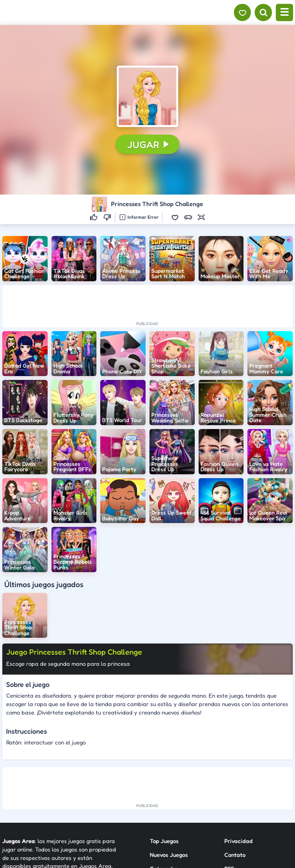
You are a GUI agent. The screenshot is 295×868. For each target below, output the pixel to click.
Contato (235, 787)
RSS (229, 801)
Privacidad (239, 773)
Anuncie (235, 814)
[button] (147, 96)
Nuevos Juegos (169, 787)
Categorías (164, 801)
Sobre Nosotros (170, 814)
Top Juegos (164, 773)
